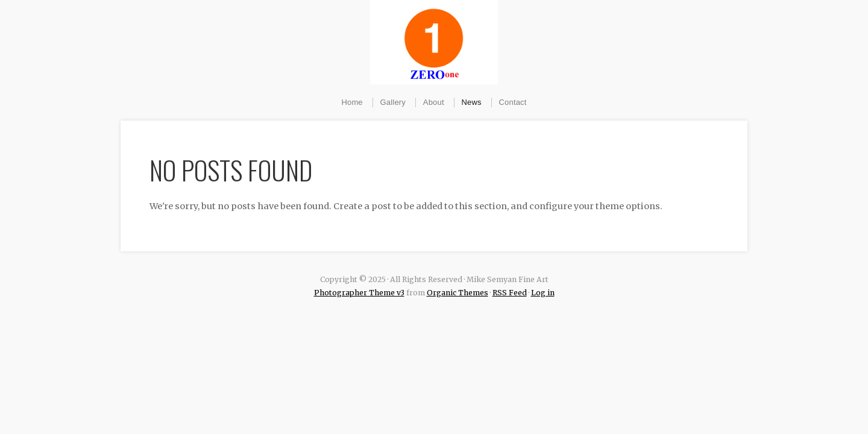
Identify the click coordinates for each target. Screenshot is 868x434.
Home (352, 102)
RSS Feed (510, 293)
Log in (543, 293)
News (472, 102)
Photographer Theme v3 (359, 293)
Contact (513, 102)
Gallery (393, 102)
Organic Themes (458, 293)
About (434, 102)
